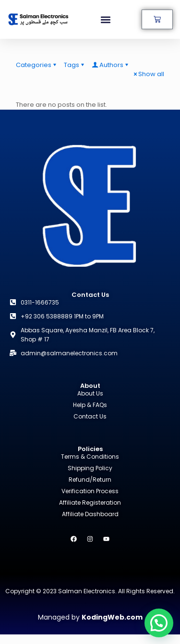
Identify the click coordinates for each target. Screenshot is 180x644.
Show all (148, 74)
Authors (111, 65)
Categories (37, 65)
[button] (106, 19)
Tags (75, 65)
